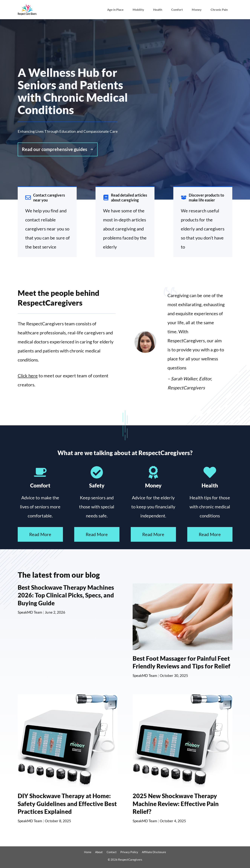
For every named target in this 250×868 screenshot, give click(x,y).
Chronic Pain (219, 10)
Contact (112, 852)
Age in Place (115, 10)
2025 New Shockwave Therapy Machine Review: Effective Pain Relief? (176, 804)
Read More (40, 534)
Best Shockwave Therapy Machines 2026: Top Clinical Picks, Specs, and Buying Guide (66, 595)
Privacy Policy (129, 852)
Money (197, 10)
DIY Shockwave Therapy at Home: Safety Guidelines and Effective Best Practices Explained (67, 804)
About (99, 852)
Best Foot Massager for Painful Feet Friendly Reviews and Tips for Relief (182, 662)
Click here (28, 376)
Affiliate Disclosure (154, 852)
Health (158, 10)
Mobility (138, 10)
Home (88, 852)
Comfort (177, 10)
